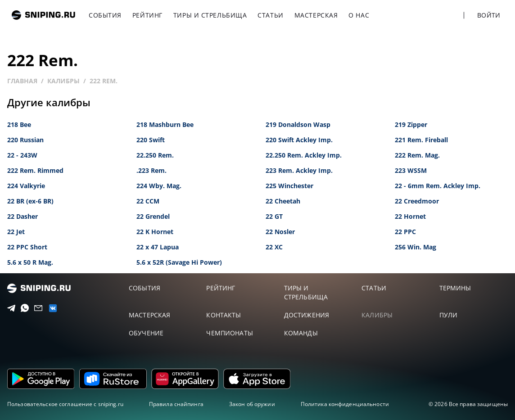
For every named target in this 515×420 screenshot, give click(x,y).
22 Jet (16, 232)
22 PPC (405, 232)
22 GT (274, 216)
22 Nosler (280, 232)
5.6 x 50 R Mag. (30, 262)
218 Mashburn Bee (165, 124)
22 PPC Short (27, 247)
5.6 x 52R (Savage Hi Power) (179, 262)
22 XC (274, 247)
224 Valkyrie (26, 186)
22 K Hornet (155, 232)
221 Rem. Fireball (421, 140)
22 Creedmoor (417, 201)
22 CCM (148, 201)
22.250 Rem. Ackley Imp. (304, 155)
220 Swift (151, 140)
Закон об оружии (252, 404)
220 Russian (25, 140)
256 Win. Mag (416, 247)
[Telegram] (9, 308)
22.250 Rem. (155, 155)
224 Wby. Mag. (159, 186)
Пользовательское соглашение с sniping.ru (65, 404)
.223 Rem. (151, 170)
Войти (489, 15)
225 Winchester (289, 186)
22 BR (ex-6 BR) (30, 201)
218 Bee (19, 124)
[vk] (50, 308)
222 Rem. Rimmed (35, 170)
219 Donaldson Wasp (298, 124)
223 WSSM (411, 170)
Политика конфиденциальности (345, 404)
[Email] (36, 308)
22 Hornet (410, 216)
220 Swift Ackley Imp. (299, 140)
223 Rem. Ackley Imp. (299, 170)
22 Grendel (153, 216)
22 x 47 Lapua (158, 247)
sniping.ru (43, 15)
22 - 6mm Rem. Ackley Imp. (438, 186)
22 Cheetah (283, 201)
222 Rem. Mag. (417, 155)
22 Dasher (23, 216)
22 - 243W (22, 155)
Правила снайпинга (176, 404)
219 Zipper (411, 124)
